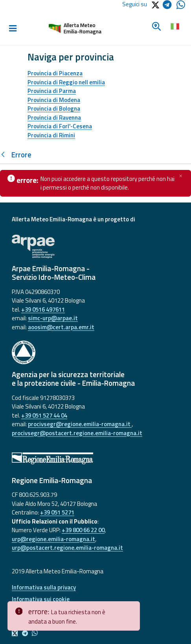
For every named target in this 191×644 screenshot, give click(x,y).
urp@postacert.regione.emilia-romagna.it (67, 548)
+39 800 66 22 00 (83, 530)
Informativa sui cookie (41, 599)
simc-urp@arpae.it (53, 318)
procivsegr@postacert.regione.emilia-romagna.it (77, 433)
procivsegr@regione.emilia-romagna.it (80, 424)
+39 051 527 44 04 (44, 415)
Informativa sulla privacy (44, 587)
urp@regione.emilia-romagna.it (53, 539)
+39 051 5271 (57, 512)
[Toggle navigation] (13, 29)
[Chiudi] (181, 176)
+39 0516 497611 (43, 309)
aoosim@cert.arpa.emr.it (61, 327)
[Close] (132, 608)
